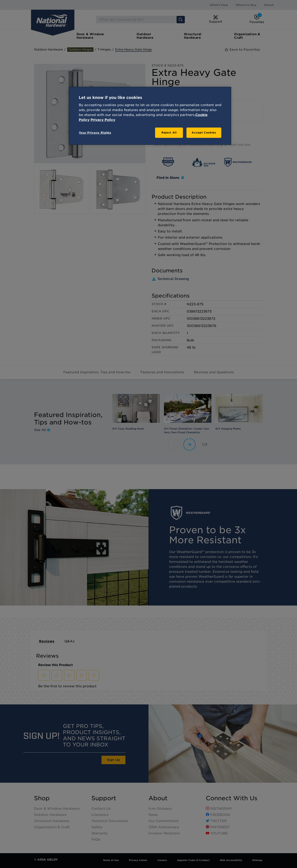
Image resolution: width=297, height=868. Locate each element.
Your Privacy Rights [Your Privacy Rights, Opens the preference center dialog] (95, 133)
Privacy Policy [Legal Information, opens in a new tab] (103, 120)
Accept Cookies (204, 133)
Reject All (169, 133)
